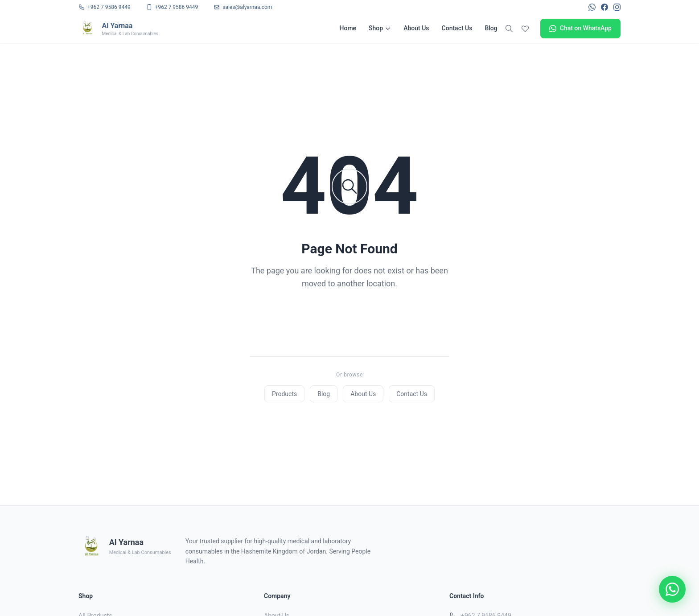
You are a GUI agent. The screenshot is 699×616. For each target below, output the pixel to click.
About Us (416, 28)
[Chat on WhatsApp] (672, 589)
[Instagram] (617, 7)
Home (348, 28)
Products (284, 394)
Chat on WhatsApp (580, 28)
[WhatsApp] (592, 7)
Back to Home (349, 320)
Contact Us (457, 28)
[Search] (509, 29)
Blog (491, 28)
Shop (380, 28)
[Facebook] (604, 7)
